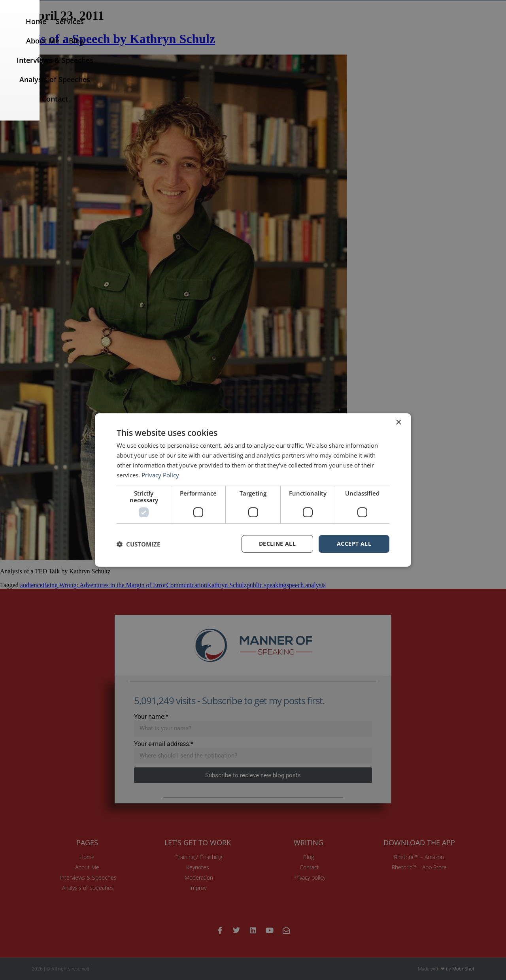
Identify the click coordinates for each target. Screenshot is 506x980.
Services (186, 30)
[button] (491, 30)
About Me (226, 30)
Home (152, 30)
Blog (259, 30)
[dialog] (253, 490)
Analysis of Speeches (398, 30)
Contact (456, 30)
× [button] (398, 423)
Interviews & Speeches (315, 30)
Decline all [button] (277, 544)
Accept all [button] (354, 544)
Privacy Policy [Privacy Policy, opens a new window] (160, 475)
